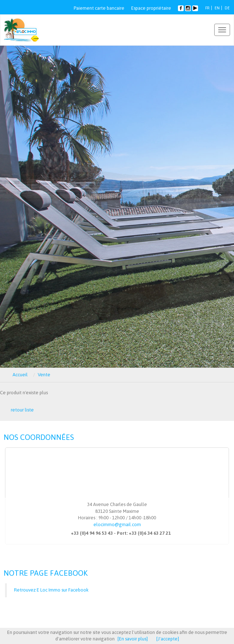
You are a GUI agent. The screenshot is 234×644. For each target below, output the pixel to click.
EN (217, 8)
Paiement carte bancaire (99, 8)
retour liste (22, 410)
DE (227, 8)
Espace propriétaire (151, 8)
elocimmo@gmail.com (117, 525)
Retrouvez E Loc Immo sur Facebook (51, 590)
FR (207, 8)
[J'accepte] (168, 639)
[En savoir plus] (133, 639)
